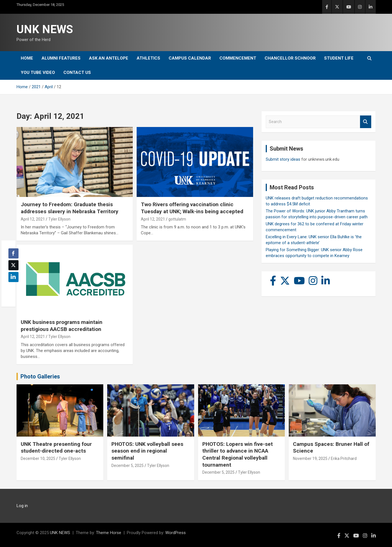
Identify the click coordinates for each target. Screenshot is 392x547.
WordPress (176, 533)
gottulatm (177, 219)
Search (366, 122)
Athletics (148, 58)
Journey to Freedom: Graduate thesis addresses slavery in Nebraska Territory (70, 208)
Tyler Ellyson (59, 219)
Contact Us (77, 72)
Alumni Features (61, 58)
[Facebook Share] (13, 253)
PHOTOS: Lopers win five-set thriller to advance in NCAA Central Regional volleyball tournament (238, 454)
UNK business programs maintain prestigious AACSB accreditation (62, 326)
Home (27, 58)
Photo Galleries (40, 376)
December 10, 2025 (38, 459)
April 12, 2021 (33, 219)
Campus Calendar (190, 58)
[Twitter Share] (13, 265)
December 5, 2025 (128, 466)
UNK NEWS (45, 29)
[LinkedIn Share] (13, 277)
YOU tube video (38, 72)
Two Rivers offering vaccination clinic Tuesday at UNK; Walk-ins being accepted (192, 208)
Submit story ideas (283, 159)
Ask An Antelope (109, 58)
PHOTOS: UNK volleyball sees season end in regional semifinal (147, 451)
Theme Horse (109, 533)
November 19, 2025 (310, 459)
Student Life (339, 58)
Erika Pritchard (344, 459)
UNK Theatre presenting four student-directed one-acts (56, 448)
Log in (22, 506)
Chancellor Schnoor (290, 58)
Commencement (238, 58)
